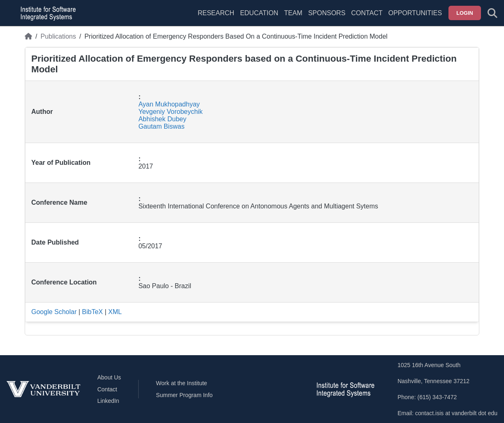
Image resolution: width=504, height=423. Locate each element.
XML (115, 312)
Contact (367, 13)
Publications (58, 36)
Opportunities (415, 13)
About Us (109, 377)
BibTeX (92, 312)
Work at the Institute (181, 383)
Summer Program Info (184, 395)
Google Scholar (54, 312)
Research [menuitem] (216, 13)
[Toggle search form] (492, 13)
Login (465, 13)
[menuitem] (293, 18)
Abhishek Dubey (162, 119)
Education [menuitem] (259, 13)
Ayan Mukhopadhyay (169, 104)
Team (293, 13)
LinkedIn (108, 401)
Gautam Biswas (161, 126)
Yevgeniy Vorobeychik (170, 112)
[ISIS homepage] (46, 13)
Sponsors (327, 13)
